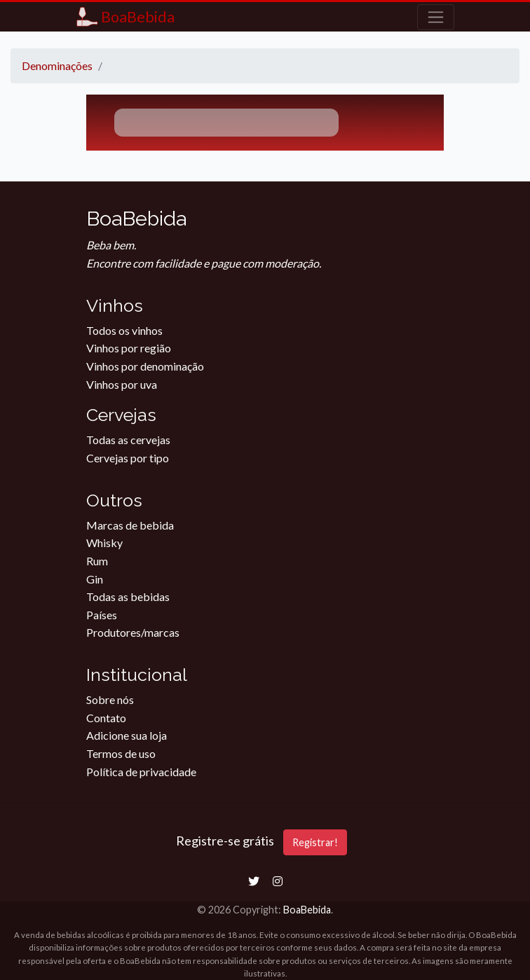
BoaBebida (307, 910)
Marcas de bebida (130, 525)
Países (102, 615)
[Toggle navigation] (436, 17)
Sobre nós (110, 699)
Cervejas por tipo (128, 458)
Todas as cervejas (128, 440)
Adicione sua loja (127, 735)
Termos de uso (121, 753)
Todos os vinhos (124, 330)
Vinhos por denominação (145, 366)
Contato (106, 718)
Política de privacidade (141, 772)
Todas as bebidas (128, 596)
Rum (97, 561)
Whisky (104, 543)
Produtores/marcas (133, 632)
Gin (95, 579)
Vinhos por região (129, 348)
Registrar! (315, 842)
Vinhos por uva (122, 384)
